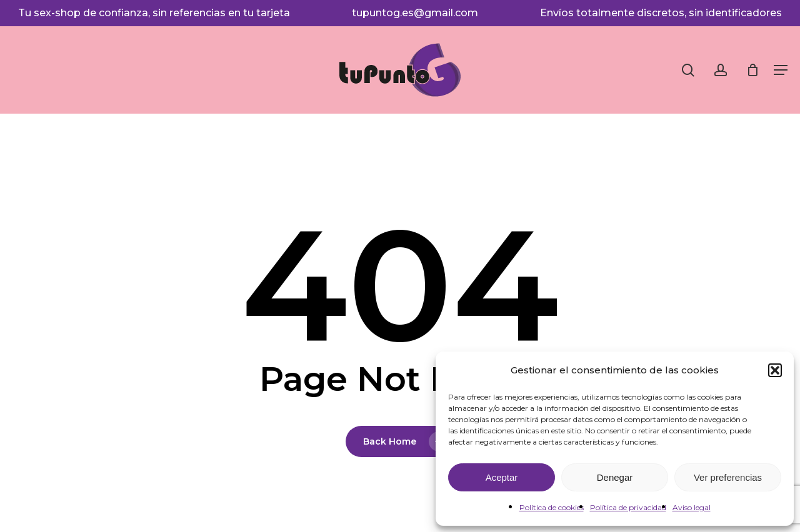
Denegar (615, 477)
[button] (775, 370)
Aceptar (502, 477)
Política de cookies (552, 507)
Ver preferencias (728, 477)
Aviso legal (692, 507)
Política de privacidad (628, 507)
